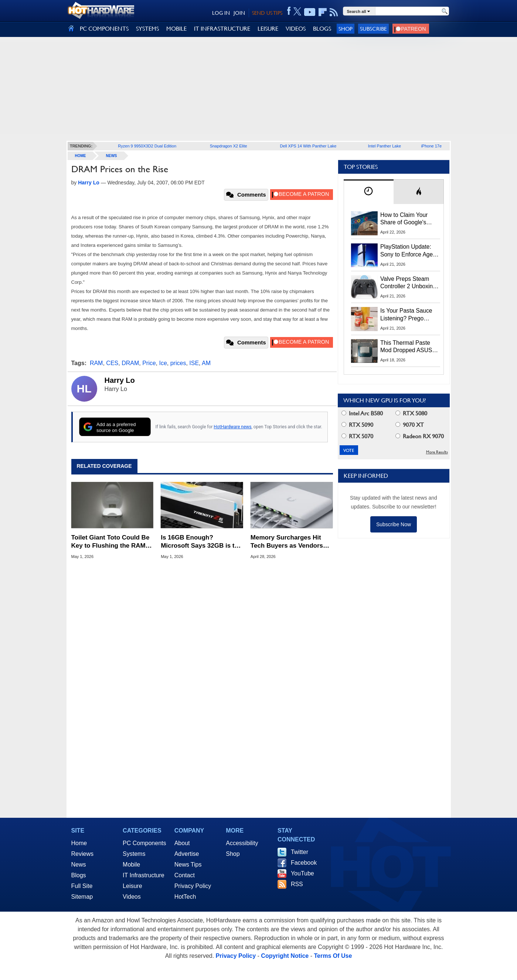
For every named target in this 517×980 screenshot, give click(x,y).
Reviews (82, 854)
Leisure (132, 886)
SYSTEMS (147, 29)
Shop (346, 29)
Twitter (300, 852)
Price (149, 363)
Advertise (187, 854)
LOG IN (221, 13)
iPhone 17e (431, 146)
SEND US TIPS (267, 13)
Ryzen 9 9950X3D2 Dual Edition (147, 146)
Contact (185, 875)
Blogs (79, 875)
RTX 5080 (411, 413)
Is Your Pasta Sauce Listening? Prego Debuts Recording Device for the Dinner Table (407, 315)
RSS (297, 884)
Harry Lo (120, 380)
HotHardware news (232, 427)
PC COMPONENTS (104, 29)
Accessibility (242, 843)
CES (112, 363)
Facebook (304, 863)
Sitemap (82, 897)
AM (206, 363)
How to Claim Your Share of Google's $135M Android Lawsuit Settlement (405, 219)
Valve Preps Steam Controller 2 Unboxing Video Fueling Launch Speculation (408, 283)
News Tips (188, 865)
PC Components (144, 843)
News (112, 156)
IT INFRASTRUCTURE (222, 29)
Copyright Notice (285, 956)
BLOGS (322, 29)
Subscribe (373, 29)
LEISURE (268, 29)
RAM (96, 363)
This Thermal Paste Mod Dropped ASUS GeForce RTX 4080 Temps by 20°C (406, 347)
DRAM (130, 363)
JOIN (239, 13)
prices (178, 363)
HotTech (185, 897)
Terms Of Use (333, 956)
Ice (163, 363)
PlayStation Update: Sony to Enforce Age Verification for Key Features (407, 251)
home (81, 156)
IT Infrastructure (144, 875)
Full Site (82, 886)
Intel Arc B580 (362, 413)
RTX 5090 (357, 425)
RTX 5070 (357, 436)
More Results (437, 452)
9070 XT (410, 425)
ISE (194, 363)
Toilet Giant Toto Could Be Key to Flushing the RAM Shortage (110, 542)
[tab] (369, 192)
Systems (134, 854)
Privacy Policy (193, 886)
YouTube (302, 873)
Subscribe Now (394, 524)
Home (79, 843)
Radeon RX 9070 (420, 436)
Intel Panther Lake (385, 146)
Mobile (131, 865)
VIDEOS (296, 29)
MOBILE (176, 29)
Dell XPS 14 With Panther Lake (308, 146)
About (182, 843)
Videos (132, 897)
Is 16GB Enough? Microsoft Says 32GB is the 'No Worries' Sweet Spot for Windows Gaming (202, 542)
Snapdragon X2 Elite (229, 146)
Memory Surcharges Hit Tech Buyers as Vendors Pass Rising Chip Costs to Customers (290, 542)
